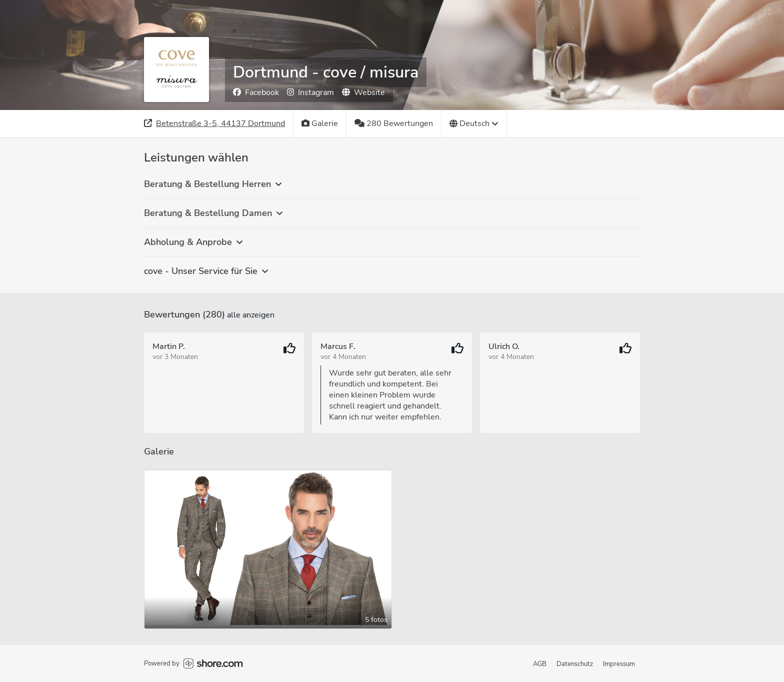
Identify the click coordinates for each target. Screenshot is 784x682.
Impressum (619, 664)
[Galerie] (320, 123)
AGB (540, 664)
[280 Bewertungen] (394, 123)
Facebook (256, 92)
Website (363, 92)
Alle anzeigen (251, 315)
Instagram (310, 92)
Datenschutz (575, 664)
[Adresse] (215, 123)
